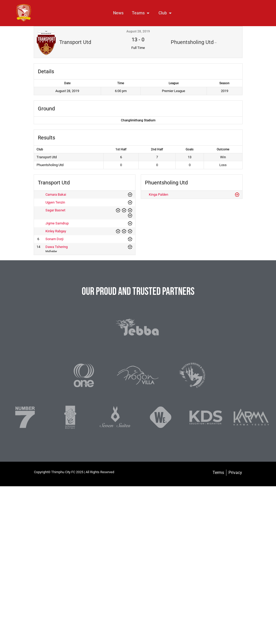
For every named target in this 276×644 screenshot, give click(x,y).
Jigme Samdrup (57, 223)
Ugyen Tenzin (55, 202)
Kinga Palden (158, 194)
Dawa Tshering (57, 247)
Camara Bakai (56, 194)
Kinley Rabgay (56, 231)
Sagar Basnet (55, 210)
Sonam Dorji (54, 239)
